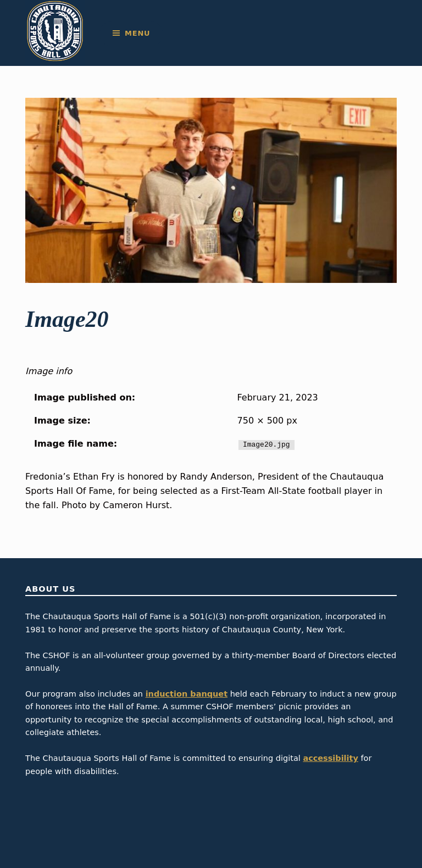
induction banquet (187, 694)
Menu (137, 33)
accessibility (331, 758)
